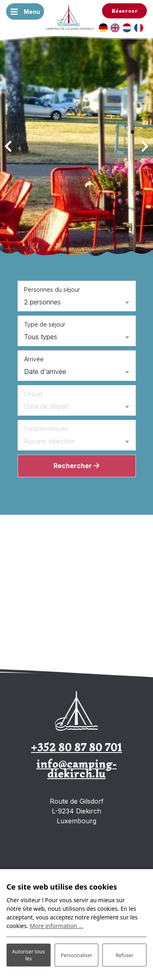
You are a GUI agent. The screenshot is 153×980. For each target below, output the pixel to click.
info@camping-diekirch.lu (76, 769)
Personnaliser (76, 955)
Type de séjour (45, 324)
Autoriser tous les (29, 955)
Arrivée (34, 359)
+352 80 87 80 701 (76, 747)
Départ (33, 394)
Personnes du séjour (52, 289)
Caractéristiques (46, 429)
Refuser (125, 955)
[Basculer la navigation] (25, 11)
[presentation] (8, 146)
